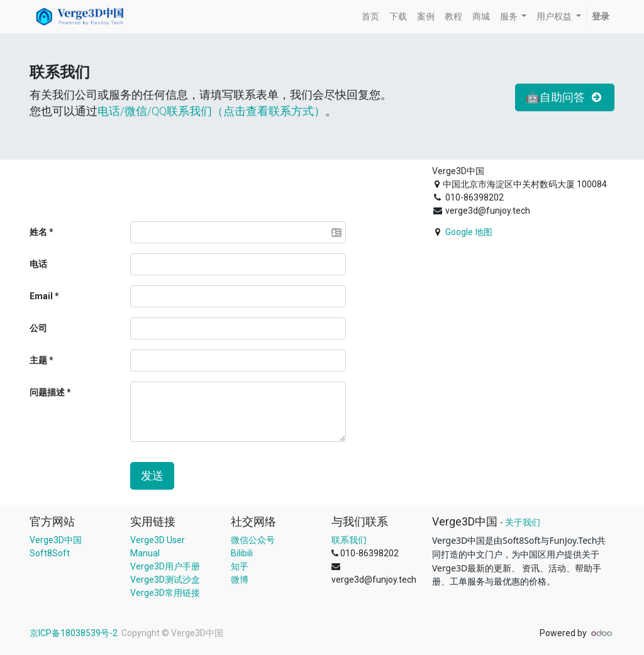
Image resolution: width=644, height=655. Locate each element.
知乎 (240, 566)
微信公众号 (253, 540)
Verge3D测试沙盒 (165, 580)
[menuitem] (370, 17)
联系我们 (349, 540)
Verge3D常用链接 (165, 593)
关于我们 (523, 522)
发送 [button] (152, 476)
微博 (240, 580)
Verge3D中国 (56, 540)
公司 (38, 328)
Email (41, 296)
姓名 (38, 232)
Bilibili (242, 553)
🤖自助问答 (565, 97)
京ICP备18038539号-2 (75, 633)
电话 (38, 264)
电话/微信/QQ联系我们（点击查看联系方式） (211, 111)
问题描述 (47, 392)
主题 (38, 360)
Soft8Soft (50, 553)
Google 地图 (469, 232)
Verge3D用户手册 (165, 566)
